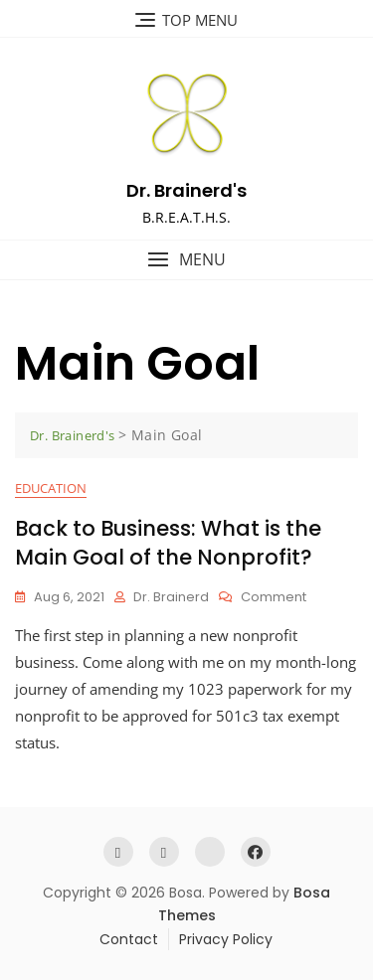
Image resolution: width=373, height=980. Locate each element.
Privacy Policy (226, 939)
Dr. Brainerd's (186, 190)
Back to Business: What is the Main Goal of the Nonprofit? (168, 543)
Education (51, 488)
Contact (129, 939)
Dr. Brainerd (171, 597)
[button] (186, 260)
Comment (274, 598)
